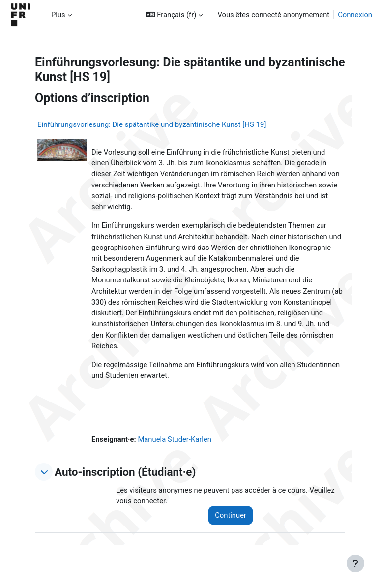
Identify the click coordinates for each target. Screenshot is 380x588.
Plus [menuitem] (58, 15)
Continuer (231, 515)
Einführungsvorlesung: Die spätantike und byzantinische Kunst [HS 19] (152, 124)
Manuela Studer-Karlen (175, 439)
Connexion (355, 15)
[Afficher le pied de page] (355, 563)
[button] (175, 15)
